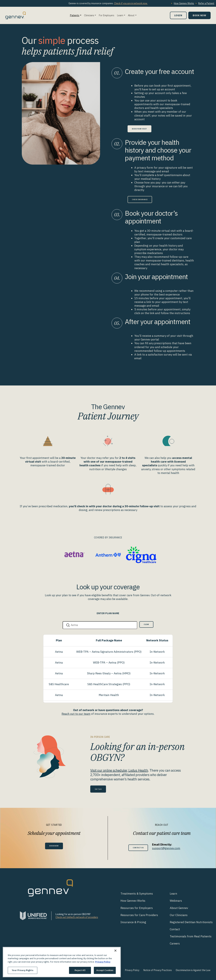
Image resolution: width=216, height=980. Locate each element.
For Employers (106, 15)
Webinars (176, 901)
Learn (120, 15)
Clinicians (89, 15)
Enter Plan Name (108, 613)
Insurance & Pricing (133, 922)
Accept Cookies (105, 970)
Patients (75, 15)
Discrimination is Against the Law (193, 970)
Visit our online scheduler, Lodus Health (119, 770)
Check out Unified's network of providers (77, 917)
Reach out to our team (76, 713)
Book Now (199, 15)
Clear (145, 625)
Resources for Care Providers (139, 915)
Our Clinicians (179, 915)
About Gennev (179, 908)
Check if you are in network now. (131, 3)
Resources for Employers (137, 908)
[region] (62, 962)
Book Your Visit (143, 128)
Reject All (80, 970)
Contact (175, 929)
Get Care (100, 788)
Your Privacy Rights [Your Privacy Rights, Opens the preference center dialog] (22, 970)
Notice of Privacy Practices (158, 970)
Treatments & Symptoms (137, 893)
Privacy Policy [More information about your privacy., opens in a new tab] (103, 962)
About (131, 15)
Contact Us (138, 847)
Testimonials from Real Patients (191, 936)
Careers (175, 943)
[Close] (115, 951)
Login (178, 15)
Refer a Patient (206, 3)
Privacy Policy (132, 970)
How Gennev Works (184, 3)
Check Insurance (144, 199)
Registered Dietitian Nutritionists (191, 922)
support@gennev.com (169, 848)
